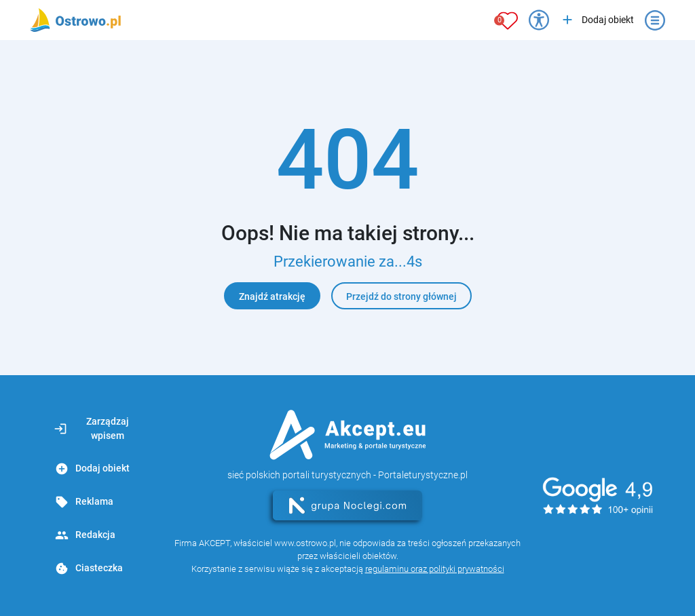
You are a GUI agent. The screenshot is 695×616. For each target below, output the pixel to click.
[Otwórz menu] (655, 20)
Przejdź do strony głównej (401, 296)
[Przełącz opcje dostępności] (539, 20)
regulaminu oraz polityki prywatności (435, 569)
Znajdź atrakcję (272, 296)
